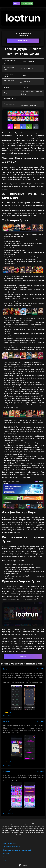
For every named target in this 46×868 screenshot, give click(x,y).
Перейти (23, 656)
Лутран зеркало (23, 41)
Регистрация (27, 3)
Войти (16, 3)
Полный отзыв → (8, 716)
